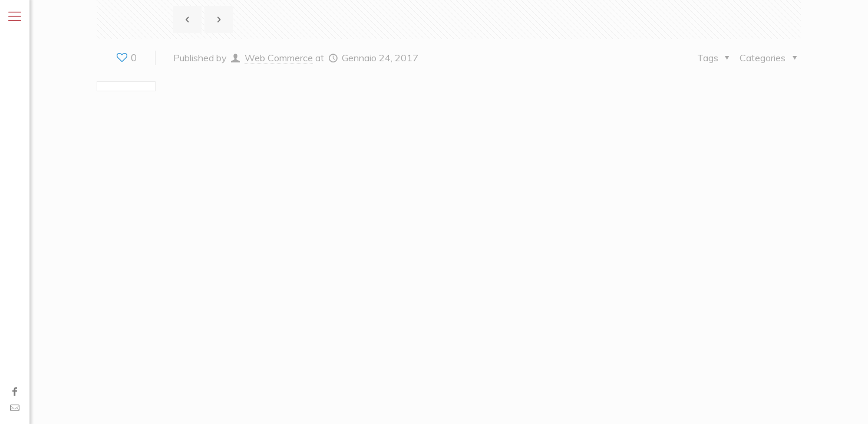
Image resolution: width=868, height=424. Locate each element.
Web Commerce (279, 58)
